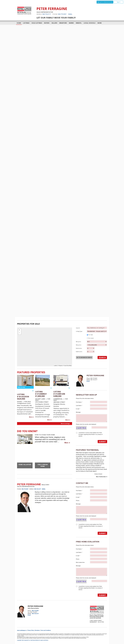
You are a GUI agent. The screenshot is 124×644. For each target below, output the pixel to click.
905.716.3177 (47, 14)
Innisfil (79, 23)
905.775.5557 (62, 14)
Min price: (91, 342)
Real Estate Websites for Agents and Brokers (39, 640)
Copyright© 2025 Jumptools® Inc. (24, 640)
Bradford (63, 23)
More (31, 417)
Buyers (47, 23)
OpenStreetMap (68, 366)
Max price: (91, 345)
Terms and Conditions (46, 630)
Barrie (71, 23)
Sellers (54, 23)
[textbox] (97, 328)
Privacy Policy (31, 630)
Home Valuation (25, 465)
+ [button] (20, 330)
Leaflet (55, 366)
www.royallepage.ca (22, 630)
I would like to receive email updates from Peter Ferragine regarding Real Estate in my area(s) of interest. (90, 434)
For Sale (90, 335)
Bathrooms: (85, 352)
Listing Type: (91, 331)
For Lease (90, 338)
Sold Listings (37, 23)
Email (70, 14)
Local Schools (90, 23)
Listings (26, 23)
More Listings (65, 424)
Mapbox (61, 366)
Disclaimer (37, 630)
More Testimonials (101, 477)
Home (19, 23)
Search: (91, 328)
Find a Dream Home (43, 465)
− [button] (20, 333)
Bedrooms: (85, 348)
